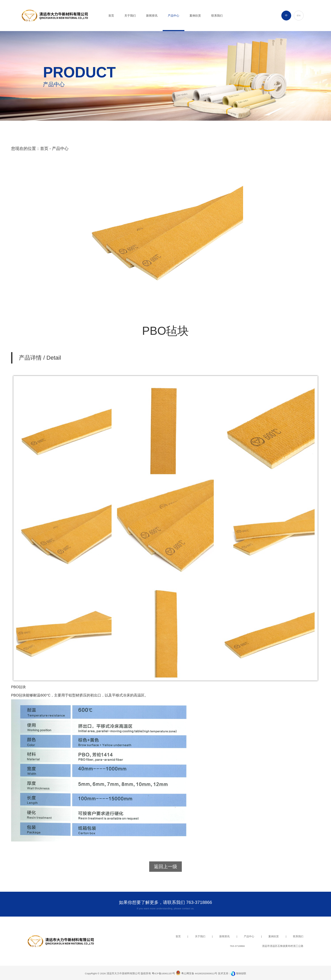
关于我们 (200, 936)
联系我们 (298, 936)
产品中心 (249, 936)
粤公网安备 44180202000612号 (197, 973)
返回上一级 (165, 867)
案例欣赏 (274, 936)
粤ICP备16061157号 (163, 973)
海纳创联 (241, 973)
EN (299, 15)
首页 (44, 148)
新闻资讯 (224, 936)
